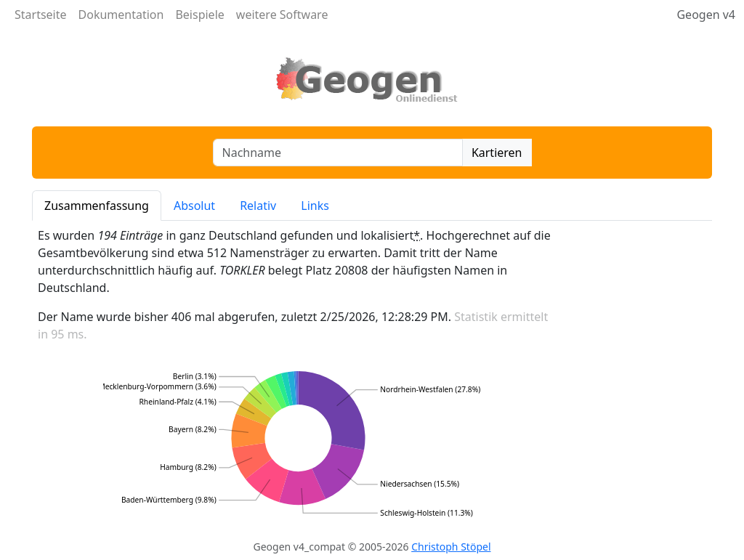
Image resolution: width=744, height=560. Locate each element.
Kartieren (497, 153)
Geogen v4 (706, 15)
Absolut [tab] (194, 206)
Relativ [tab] (258, 206)
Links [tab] (315, 206)
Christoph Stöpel (451, 547)
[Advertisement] (641, 378)
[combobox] (338, 153)
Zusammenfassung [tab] (97, 206)
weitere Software (282, 15)
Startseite (41, 15)
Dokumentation (121, 15)
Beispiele (199, 15)
